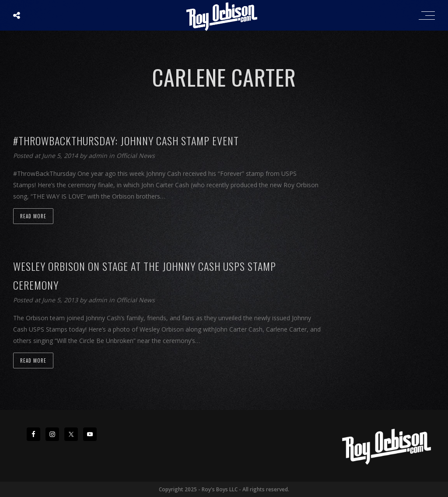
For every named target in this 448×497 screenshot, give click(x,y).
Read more (33, 216)
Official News (136, 156)
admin (99, 156)
